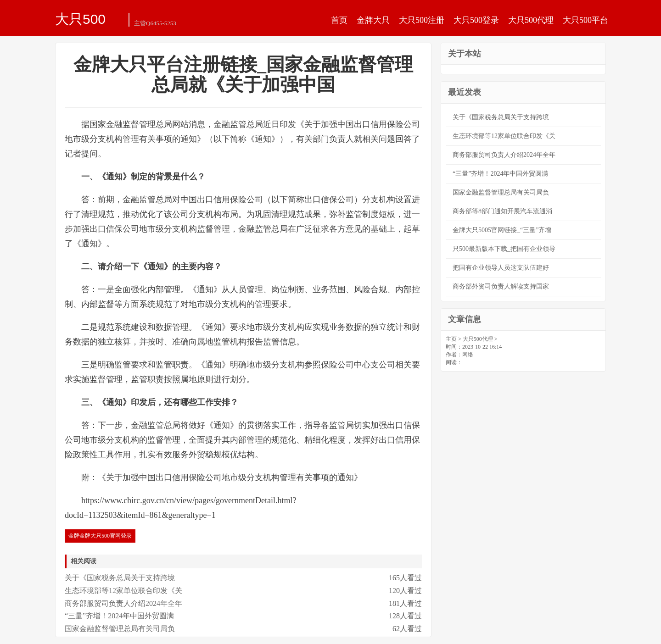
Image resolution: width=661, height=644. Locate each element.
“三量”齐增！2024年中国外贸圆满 (119, 616)
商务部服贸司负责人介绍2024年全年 (123, 603)
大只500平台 (585, 20)
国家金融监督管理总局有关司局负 (120, 629)
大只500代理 (531, 20)
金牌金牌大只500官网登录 (100, 536)
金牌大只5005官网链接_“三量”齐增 (502, 230)
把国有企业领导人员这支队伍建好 (501, 268)
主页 (451, 339)
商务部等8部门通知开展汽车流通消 (502, 211)
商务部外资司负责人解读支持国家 (501, 286)
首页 (339, 20)
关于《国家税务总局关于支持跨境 (120, 578)
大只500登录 (476, 20)
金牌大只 (373, 20)
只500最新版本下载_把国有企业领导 (504, 249)
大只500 (80, 19)
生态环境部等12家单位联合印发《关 (123, 591)
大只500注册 (422, 20)
